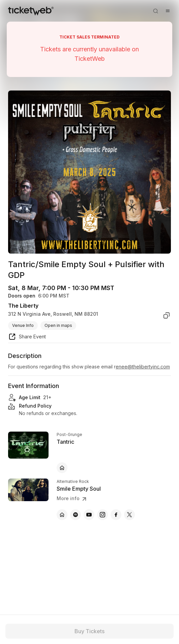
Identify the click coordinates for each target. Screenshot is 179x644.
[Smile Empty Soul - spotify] (76, 515)
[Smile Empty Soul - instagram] (102, 515)
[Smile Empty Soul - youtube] (89, 515)
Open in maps (58, 325)
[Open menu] (168, 11)
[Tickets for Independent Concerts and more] (31, 11)
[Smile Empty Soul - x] (129, 515)
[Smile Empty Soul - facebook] (116, 515)
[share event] (27, 338)
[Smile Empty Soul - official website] (62, 515)
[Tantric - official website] (62, 468)
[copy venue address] (167, 315)
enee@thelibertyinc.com (143, 367)
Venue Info (23, 325)
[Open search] (155, 11)
